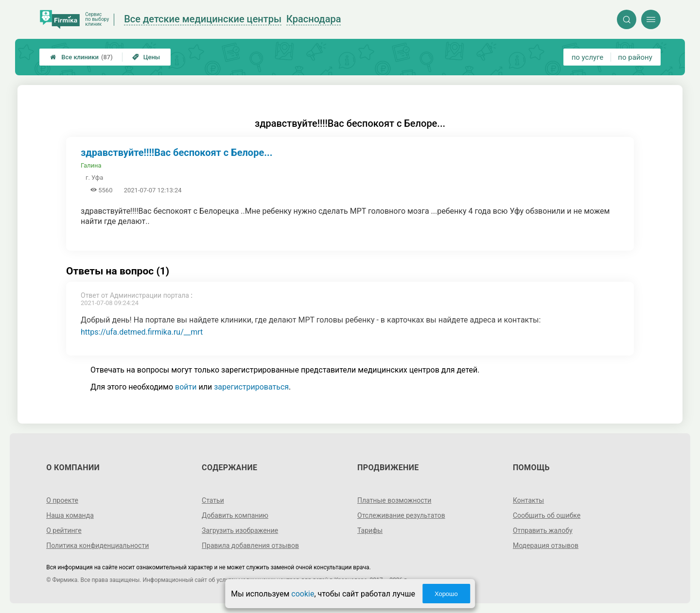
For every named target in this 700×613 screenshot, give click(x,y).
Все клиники (81, 57)
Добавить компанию (235, 515)
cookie (303, 594)
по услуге (588, 57)
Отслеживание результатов (401, 515)
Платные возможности (394, 500)
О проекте (62, 500)
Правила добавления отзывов (250, 545)
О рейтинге (64, 530)
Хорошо (446, 594)
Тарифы (370, 530)
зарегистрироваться (251, 387)
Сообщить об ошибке (547, 515)
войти (186, 387)
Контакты (528, 500)
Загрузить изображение (240, 530)
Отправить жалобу (543, 530)
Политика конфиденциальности (97, 545)
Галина (91, 165)
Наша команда (70, 515)
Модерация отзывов (546, 545)
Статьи (213, 500)
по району (635, 57)
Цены (146, 57)
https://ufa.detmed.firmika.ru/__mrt (142, 332)
